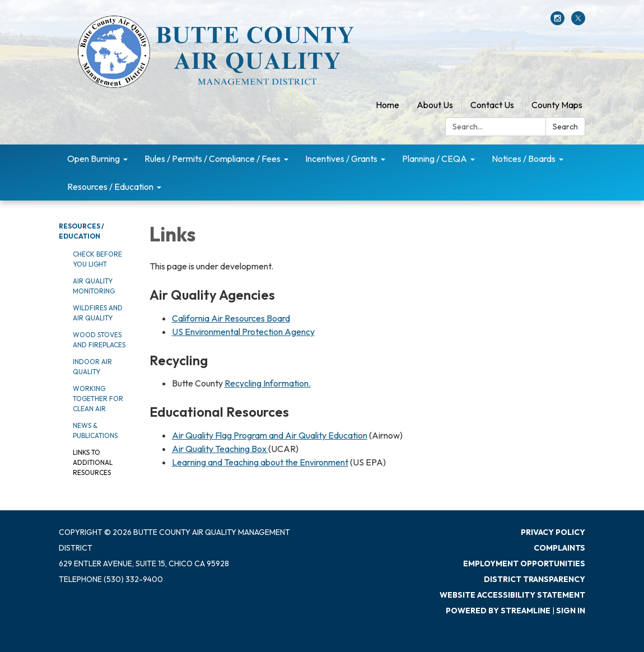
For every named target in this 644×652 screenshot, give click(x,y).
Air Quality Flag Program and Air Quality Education (270, 435)
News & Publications (95, 430)
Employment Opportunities (524, 563)
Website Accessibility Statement (512, 595)
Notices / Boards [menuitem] (524, 159)
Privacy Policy (553, 532)
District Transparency (535, 579)
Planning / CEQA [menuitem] (435, 159)
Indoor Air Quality (92, 367)
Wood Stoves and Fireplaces (99, 340)
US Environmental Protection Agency (243, 332)
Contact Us (492, 105)
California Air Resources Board (231, 318)
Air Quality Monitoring (94, 286)
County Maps (557, 105)
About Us (435, 105)
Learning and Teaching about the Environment (260, 462)
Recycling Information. (268, 383)
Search (565, 127)
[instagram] (557, 22)
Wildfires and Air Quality (98, 313)
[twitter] (578, 22)
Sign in (571, 611)
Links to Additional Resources (93, 462)
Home (388, 105)
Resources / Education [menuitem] (110, 187)
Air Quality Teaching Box (220, 449)
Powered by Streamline (498, 611)
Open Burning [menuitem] (94, 159)
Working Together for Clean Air (98, 399)
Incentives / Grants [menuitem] (341, 159)
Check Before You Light (97, 259)
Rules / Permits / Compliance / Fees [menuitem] (213, 159)
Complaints (559, 548)
